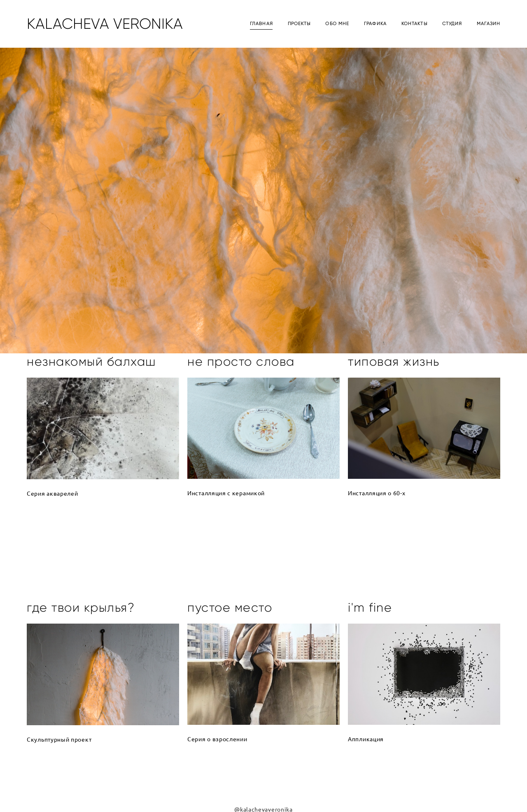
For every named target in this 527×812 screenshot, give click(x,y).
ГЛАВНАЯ (261, 24)
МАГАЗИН (489, 24)
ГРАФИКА (375, 24)
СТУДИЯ (452, 24)
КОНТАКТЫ (414, 24)
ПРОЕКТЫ (299, 24)
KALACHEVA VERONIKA (105, 24)
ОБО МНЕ (337, 24)
